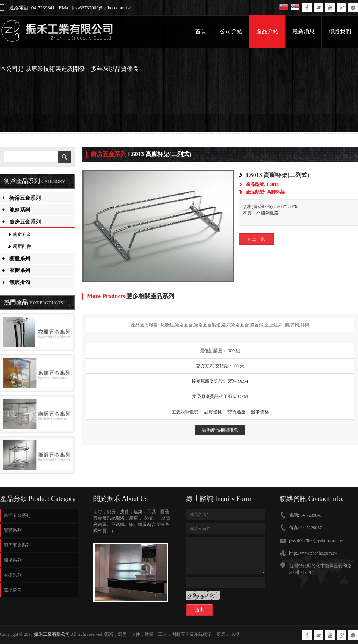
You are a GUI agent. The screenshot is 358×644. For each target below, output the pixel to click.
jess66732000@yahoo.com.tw (316, 540)
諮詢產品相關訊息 (220, 430)
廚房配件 (22, 246)
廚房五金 (22, 234)
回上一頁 (256, 239)
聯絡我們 (340, 31)
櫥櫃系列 (16, 258)
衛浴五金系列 (21, 198)
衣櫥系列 (16, 270)
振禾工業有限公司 (52, 634)
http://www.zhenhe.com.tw (313, 553)
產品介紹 (267, 31)
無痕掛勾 (16, 282)
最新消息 (304, 31)
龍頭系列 (16, 210)
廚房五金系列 (21, 222)
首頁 (201, 31)
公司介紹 (231, 31)
